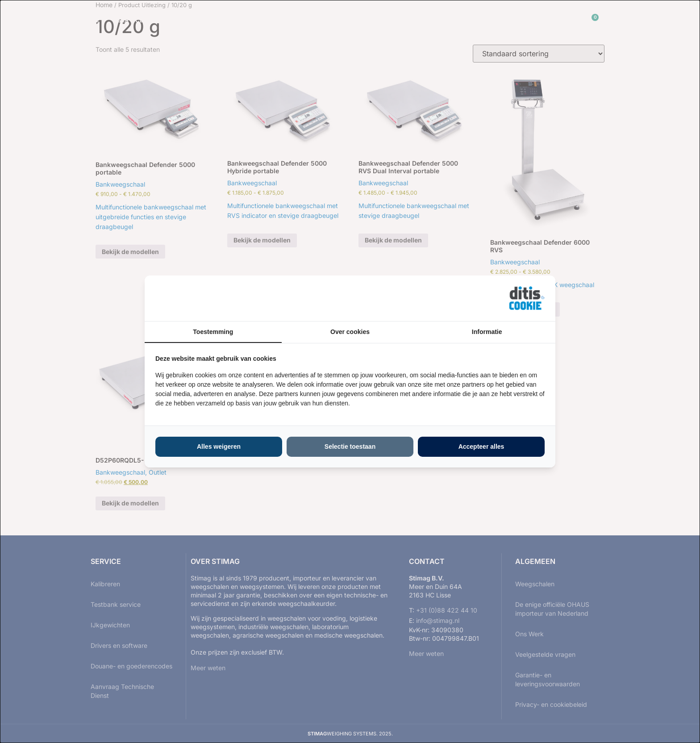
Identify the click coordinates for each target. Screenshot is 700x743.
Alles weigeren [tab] (219, 447)
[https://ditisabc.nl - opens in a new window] (527, 298)
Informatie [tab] (487, 332)
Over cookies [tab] (350, 332)
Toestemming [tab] (213, 332)
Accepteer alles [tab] (481, 447)
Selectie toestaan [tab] (350, 447)
